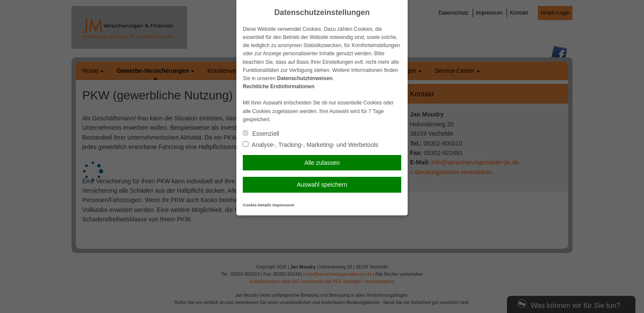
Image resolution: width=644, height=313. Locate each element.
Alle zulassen (322, 163)
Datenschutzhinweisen (305, 78)
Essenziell (261, 134)
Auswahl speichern (322, 185)
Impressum (283, 205)
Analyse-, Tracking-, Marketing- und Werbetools (311, 145)
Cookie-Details (257, 205)
